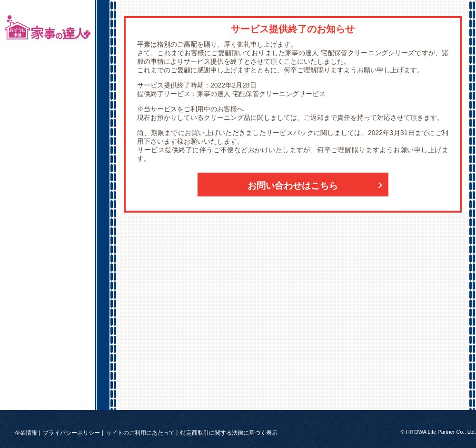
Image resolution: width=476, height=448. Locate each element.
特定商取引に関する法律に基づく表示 (229, 433)
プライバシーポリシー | (73, 433)
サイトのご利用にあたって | (142, 433)
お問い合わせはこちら (293, 186)
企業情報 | (27, 433)
